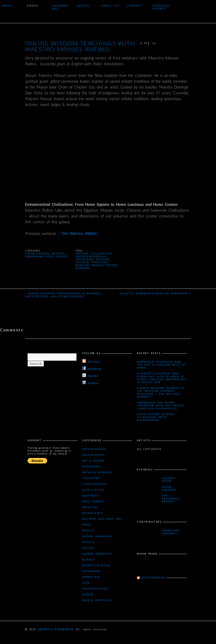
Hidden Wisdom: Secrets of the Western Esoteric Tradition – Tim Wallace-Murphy (161, 392)
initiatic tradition (92, 262)
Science (89, 560)
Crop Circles (93, 490)
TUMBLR (90, 383)
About (7, 6)
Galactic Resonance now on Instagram (155, 293)
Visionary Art (60, 7)
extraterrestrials (91, 256)
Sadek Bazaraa (169, 488)
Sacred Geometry (97, 554)
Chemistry (91, 478)
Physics (88, 542)
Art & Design (93, 461)
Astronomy (92, 467)
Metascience (93, 513)
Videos (32, 6)
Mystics (58, 254)
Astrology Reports (161, 7)
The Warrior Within (79, 233)
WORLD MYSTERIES (97, 600)
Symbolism (91, 577)
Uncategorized (95, 589)
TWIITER (90, 376)
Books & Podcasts (97, 472)
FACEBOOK (92, 368)
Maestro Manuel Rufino (96, 265)
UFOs (50, 256)
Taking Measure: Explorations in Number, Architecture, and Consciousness (63, 294)
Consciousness (37, 254)
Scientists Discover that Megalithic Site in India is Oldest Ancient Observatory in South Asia (161, 378)
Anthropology (94, 449)
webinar (83, 268)
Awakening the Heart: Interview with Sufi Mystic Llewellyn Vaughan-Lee (161, 406)
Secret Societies (96, 565)
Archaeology (93, 455)
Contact (134, 6)
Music (87, 525)
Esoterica (91, 496)
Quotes (83, 6)
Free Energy (93, 501)
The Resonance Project (171, 499)
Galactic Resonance (55, 629)
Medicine (90, 507)
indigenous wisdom (92, 259)
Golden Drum (168, 480)
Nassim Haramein (97, 536)
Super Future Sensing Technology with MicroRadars (156, 417)
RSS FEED (91, 361)
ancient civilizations (94, 254)
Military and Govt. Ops (102, 519)
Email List (111, 6)
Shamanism (34, 256)
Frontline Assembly (171, 532)
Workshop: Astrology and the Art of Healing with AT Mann (161, 365)
